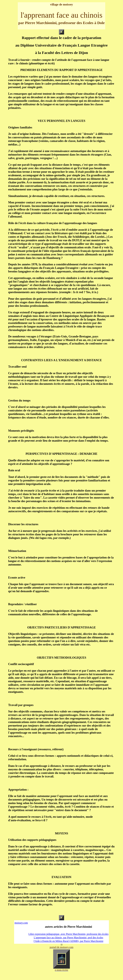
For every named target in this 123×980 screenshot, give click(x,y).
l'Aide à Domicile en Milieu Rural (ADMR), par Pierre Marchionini (68, 941)
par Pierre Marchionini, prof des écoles (83, 938)
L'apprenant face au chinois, (48, 938)
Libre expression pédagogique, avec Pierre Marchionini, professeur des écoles (68, 934)
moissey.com (21, 923)
